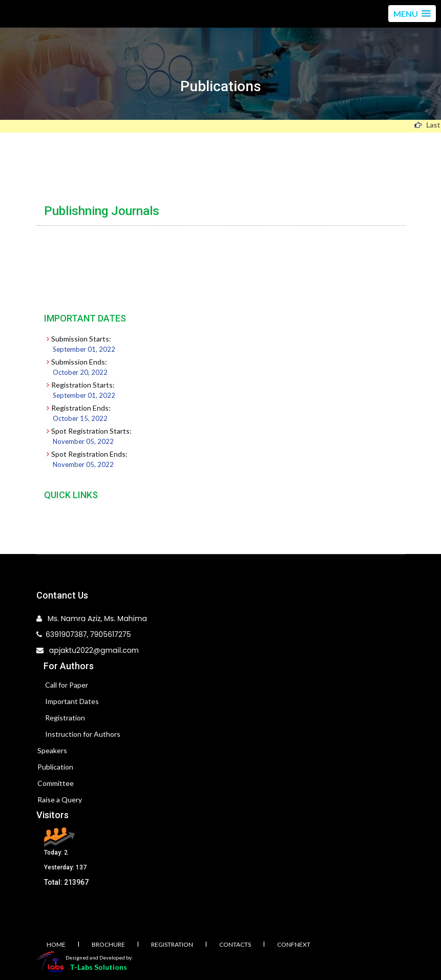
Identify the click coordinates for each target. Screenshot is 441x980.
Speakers (52, 750)
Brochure (108, 944)
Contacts (235, 944)
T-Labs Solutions (98, 967)
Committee (56, 783)
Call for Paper (67, 685)
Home (56, 944)
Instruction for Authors (83, 734)
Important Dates (72, 701)
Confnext (294, 944)
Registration (65, 718)
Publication (55, 767)
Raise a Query (60, 800)
